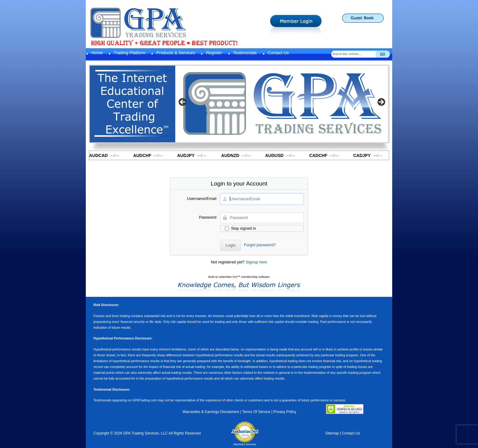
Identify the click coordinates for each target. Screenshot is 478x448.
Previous (183, 102)
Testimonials (245, 53)
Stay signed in (240, 228)
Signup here (256, 262)
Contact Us (278, 53)
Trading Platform (129, 53)
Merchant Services (245, 444)
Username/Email (202, 199)
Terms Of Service (256, 412)
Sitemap (332, 433)
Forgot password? (260, 245)
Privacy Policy (285, 412)
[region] (282, 104)
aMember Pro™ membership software (244, 277)
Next (381, 102)
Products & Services (176, 53)
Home (97, 53)
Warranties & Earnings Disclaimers (211, 412)
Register (214, 53)
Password (208, 217)
